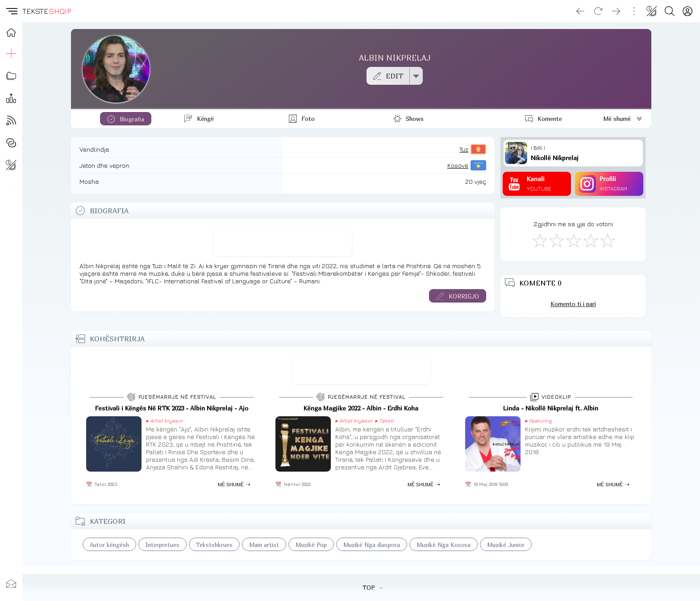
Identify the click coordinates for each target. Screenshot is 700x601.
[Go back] (580, 11)
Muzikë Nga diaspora (372, 545)
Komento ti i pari (573, 304)
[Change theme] (652, 11)
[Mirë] (573, 240)
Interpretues (162, 545)
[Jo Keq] (556, 240)
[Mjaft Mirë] (590, 240)
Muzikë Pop (311, 545)
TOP (373, 588)
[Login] (687, 11)
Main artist (264, 545)
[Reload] (598, 11)
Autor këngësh (109, 545)
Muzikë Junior (506, 545)
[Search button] (670, 11)
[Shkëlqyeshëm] (607, 240)
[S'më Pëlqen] (539, 240)
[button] (11, 11)
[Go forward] (616, 11)
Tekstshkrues (214, 545)
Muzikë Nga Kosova (444, 545)
